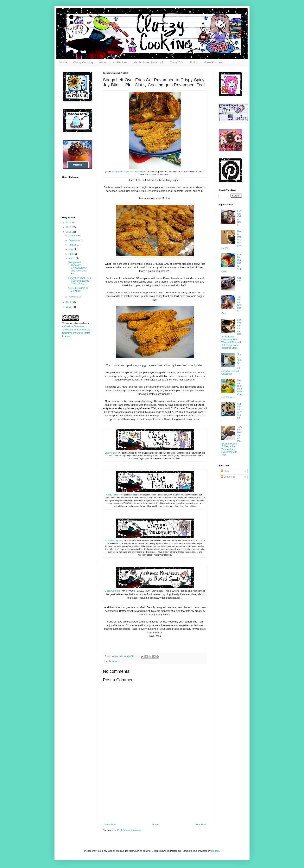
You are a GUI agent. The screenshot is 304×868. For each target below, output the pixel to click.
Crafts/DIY (177, 62)
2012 (69, 232)
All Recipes (120, 62)
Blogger (215, 851)
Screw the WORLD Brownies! (78, 290)
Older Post (200, 825)
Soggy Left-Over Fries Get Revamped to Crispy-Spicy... (79, 281)
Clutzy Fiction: (113, 495)
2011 (69, 302)
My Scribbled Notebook (149, 62)
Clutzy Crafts (111, 453)
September (75, 240)
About (103, 62)
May (71, 249)
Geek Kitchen (213, 62)
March (72, 258)
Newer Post (110, 825)
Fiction (194, 62)
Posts (225, 471)
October (73, 236)
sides (114, 661)
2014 (69, 223)
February (74, 297)
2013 (69, 227)
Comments (228, 477)
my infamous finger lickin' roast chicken (130, 172)
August (73, 245)
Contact (239, 279)
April (71, 254)
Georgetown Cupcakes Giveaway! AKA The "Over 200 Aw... (77, 268)
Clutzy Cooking (83, 62)
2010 (69, 307)
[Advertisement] (155, 794)
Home (63, 62)
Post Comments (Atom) (129, 830)
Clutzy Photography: (114, 540)
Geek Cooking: (113, 591)
